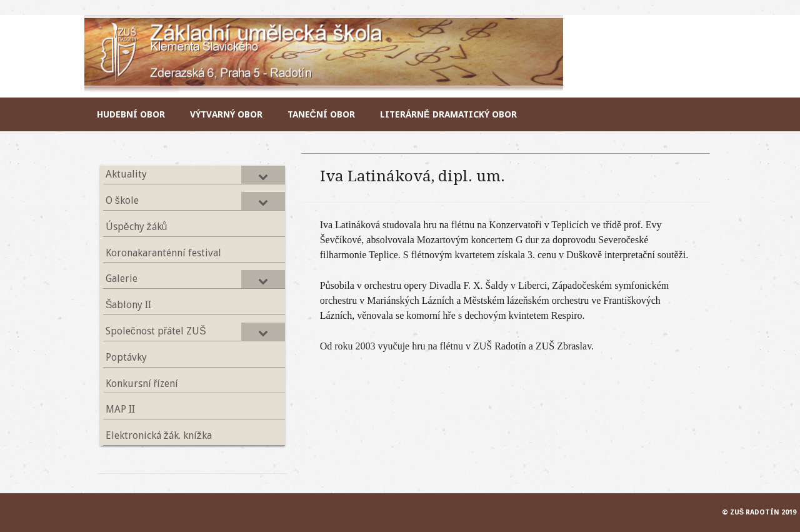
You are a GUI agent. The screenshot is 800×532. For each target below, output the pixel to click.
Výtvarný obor (226, 114)
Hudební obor (131, 114)
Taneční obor (321, 114)
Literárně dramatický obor (448, 114)
